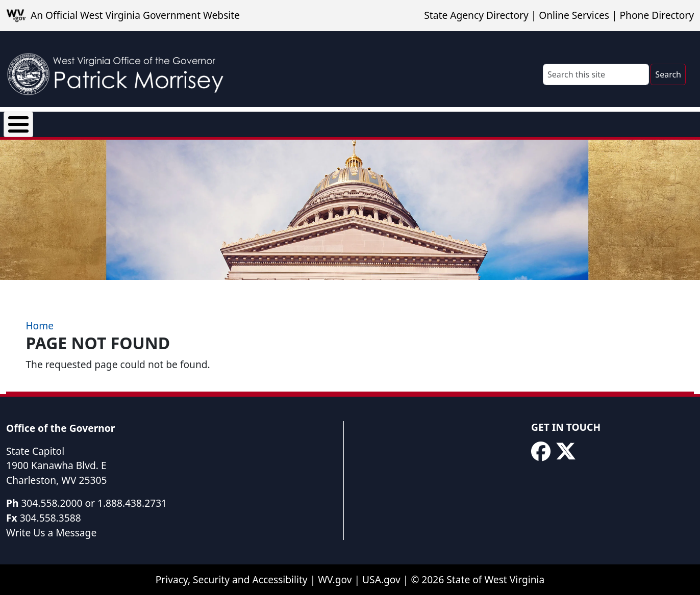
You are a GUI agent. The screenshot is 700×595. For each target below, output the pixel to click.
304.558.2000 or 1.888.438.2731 (94, 503)
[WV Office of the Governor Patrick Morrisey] (120, 69)
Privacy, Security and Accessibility (232, 580)
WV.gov (335, 580)
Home (40, 327)
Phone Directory (657, 15)
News (129, 122)
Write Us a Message (51, 533)
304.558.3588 (51, 518)
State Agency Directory (476, 15)
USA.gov (381, 580)
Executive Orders (201, 122)
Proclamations (294, 122)
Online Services (574, 15)
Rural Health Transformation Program (434, 122)
